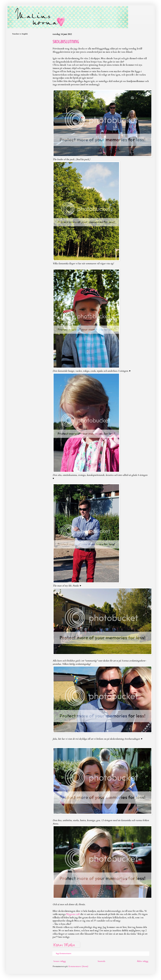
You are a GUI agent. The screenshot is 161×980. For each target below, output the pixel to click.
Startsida (101, 961)
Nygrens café (73, 914)
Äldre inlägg (143, 961)
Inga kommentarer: (64, 954)
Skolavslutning (66, 42)
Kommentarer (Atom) (78, 966)
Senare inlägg (60, 961)
